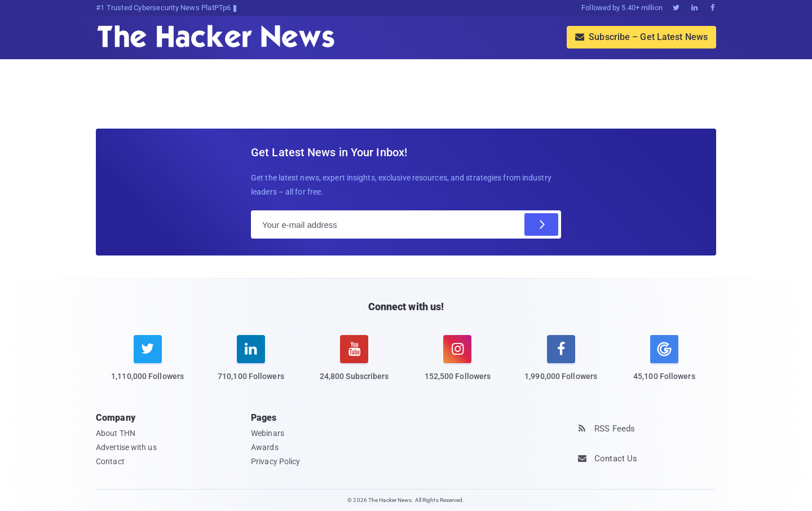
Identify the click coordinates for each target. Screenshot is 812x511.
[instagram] (458, 365)
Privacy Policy (275, 461)
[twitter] (147, 365)
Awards (265, 447)
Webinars (268, 433)
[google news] (664, 360)
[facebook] (561, 365)
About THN (116, 433)
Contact (110, 461)
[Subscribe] (541, 224)
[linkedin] (251, 365)
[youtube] (354, 365)
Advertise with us (126, 447)
